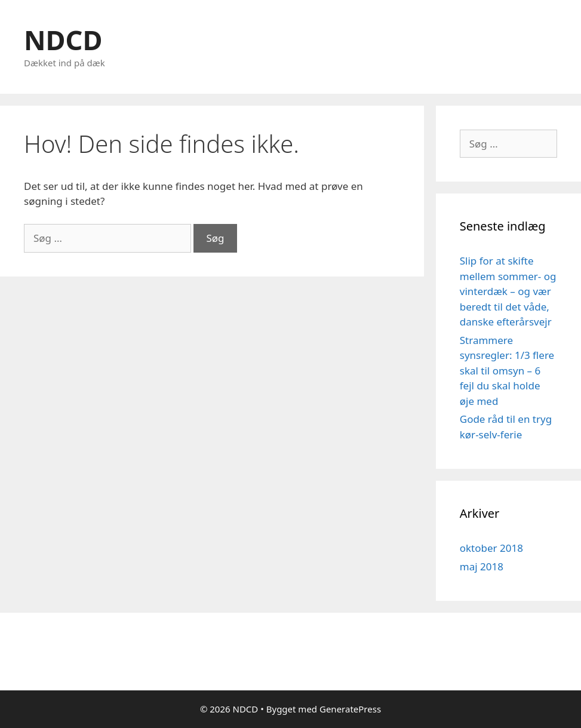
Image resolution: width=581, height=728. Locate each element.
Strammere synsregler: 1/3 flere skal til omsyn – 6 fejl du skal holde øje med (507, 371)
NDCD (63, 40)
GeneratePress (350, 709)
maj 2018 (482, 566)
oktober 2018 (491, 548)
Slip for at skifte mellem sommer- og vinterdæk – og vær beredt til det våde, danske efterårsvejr (508, 291)
